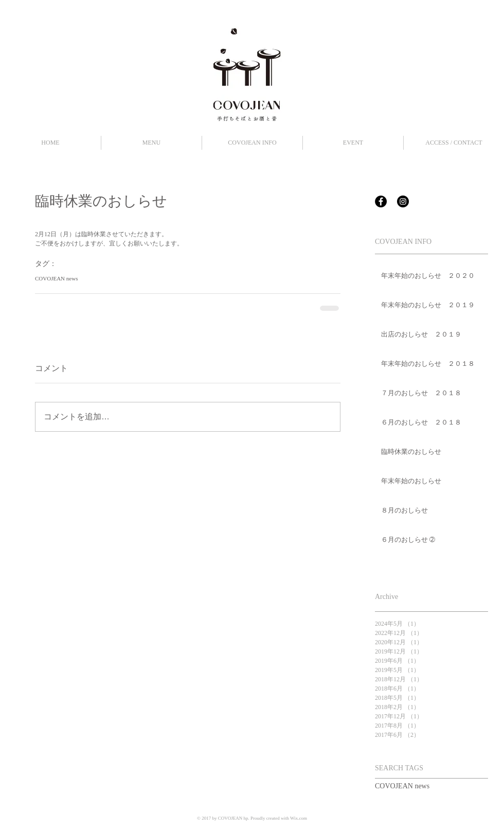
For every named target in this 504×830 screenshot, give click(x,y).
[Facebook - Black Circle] (381, 201)
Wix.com (299, 818)
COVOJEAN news (56, 278)
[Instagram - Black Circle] (403, 201)
